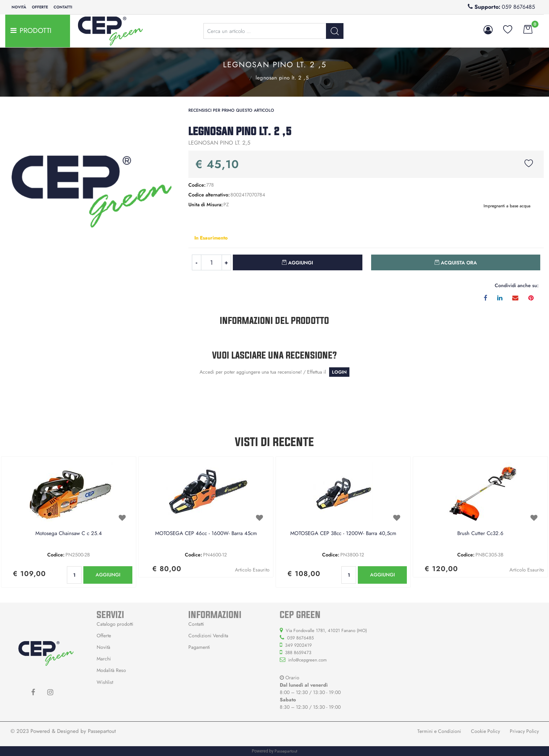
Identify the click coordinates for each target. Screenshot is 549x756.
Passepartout (102, 731)
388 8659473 (298, 653)
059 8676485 (518, 7)
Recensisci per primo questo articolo (231, 110)
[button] (335, 31)
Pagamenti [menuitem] (199, 647)
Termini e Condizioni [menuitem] (439, 731)
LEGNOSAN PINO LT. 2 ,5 (282, 78)
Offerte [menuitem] (40, 7)
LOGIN (339, 372)
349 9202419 (298, 645)
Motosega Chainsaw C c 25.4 (69, 534)
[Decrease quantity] (196, 262)
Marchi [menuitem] (104, 659)
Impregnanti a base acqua (241, 77)
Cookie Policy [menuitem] (485, 731)
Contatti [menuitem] (63, 7)
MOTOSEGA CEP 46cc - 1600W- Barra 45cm (206, 534)
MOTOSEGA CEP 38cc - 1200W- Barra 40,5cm (343, 534)
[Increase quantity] (227, 262)
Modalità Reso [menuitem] (111, 670)
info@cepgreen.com (307, 660)
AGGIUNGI (108, 575)
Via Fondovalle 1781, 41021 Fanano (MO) (326, 630)
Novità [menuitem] (19, 7)
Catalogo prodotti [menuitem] (115, 624)
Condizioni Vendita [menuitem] (208, 636)
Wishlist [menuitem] (105, 682)
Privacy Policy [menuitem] (524, 731)
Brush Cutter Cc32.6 (480, 534)
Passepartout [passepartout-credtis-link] (286, 751)
